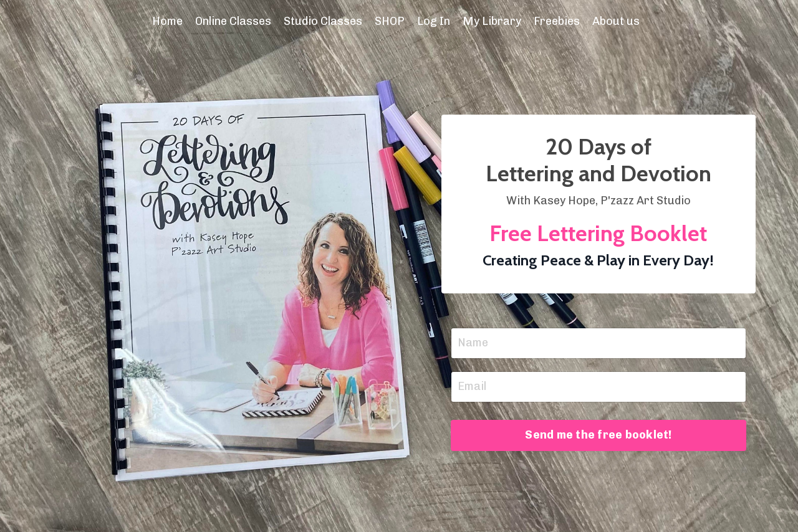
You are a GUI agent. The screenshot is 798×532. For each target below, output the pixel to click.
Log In (434, 21)
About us (616, 21)
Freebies (557, 21)
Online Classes (233, 21)
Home (167, 21)
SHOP (390, 21)
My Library (492, 21)
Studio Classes (323, 21)
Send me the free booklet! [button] (598, 435)
